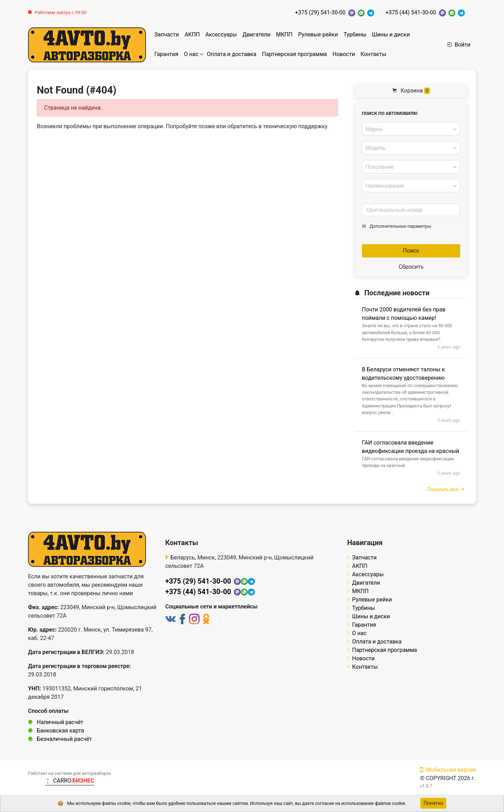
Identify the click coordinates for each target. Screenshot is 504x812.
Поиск (411, 251)
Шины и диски (391, 35)
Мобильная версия (448, 770)
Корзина (411, 91)
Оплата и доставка (232, 54)
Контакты (373, 54)
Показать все (446, 489)
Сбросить (411, 267)
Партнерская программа (294, 54)
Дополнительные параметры (397, 226)
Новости (344, 54)
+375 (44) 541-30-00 (411, 12)
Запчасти (167, 35)
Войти (459, 45)
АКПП (192, 35)
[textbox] (409, 129)
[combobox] (411, 129)
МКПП (284, 35)
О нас (191, 54)
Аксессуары (221, 35)
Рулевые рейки (318, 35)
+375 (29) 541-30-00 (320, 12)
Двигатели (257, 35)
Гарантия (166, 54)
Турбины (355, 35)
